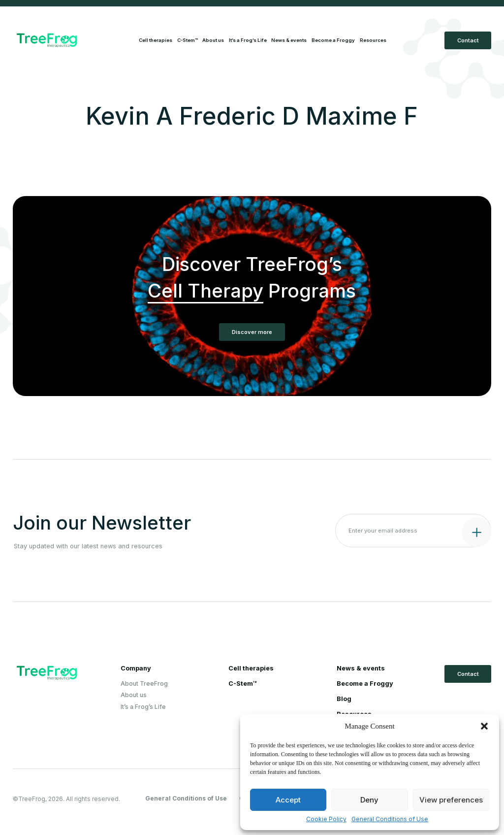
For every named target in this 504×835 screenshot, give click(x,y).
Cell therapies (156, 40)
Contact (468, 40)
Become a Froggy (333, 40)
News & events (289, 40)
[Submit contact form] (474, 530)
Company (136, 668)
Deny (369, 800)
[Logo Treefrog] (70, 40)
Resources (373, 40)
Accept (288, 800)
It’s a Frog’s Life (248, 40)
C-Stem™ (188, 40)
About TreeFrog (144, 684)
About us (213, 40)
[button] (484, 726)
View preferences (451, 800)
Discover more (252, 332)
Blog (344, 699)
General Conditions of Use (390, 819)
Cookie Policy (326, 819)
